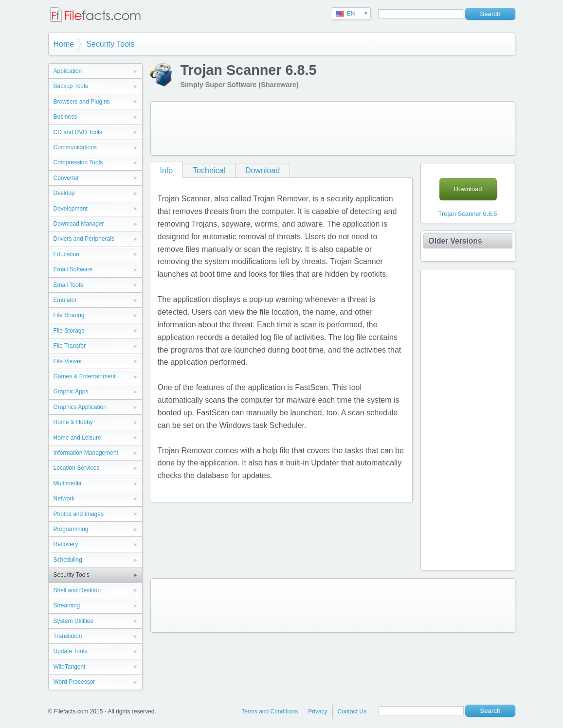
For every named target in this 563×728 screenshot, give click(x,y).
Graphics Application (80, 407)
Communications (75, 147)
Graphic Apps (71, 391)
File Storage (69, 331)
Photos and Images (79, 514)
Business (65, 117)
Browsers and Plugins (82, 102)
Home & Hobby (73, 422)
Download (263, 170)
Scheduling (68, 560)
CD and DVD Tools (78, 132)
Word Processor (74, 682)
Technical (209, 170)
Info (167, 170)
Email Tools (68, 285)
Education (66, 254)
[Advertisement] (333, 128)
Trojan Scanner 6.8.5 (468, 214)
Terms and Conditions (270, 711)
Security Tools (110, 44)
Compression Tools (78, 162)
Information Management (86, 453)
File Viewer (68, 361)
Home (64, 44)
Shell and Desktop (77, 590)
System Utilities (73, 621)
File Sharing (69, 315)
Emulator (65, 300)
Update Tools (71, 651)
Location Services (77, 468)
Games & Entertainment (85, 376)
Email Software (73, 269)
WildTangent (70, 667)
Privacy (318, 711)
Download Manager (79, 224)
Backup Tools (71, 86)
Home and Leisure (77, 438)
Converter (66, 178)
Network (64, 498)
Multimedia (68, 483)
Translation (68, 636)
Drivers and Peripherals (84, 239)
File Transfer (70, 346)
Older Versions (455, 241)
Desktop (64, 193)
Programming (71, 529)
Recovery (66, 544)
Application (68, 71)
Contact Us (352, 711)
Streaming (67, 605)
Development (71, 209)
